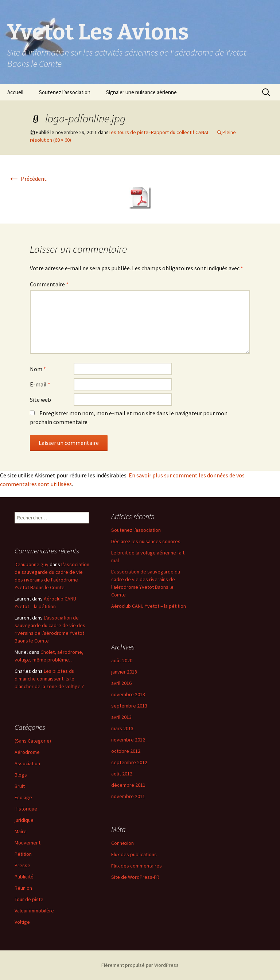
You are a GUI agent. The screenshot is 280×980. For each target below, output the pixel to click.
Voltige (22, 922)
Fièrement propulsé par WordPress (140, 965)
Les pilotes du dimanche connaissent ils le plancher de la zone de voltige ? (49, 679)
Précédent (27, 179)
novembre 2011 (128, 796)
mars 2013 (122, 728)
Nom (38, 369)
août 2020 (122, 660)
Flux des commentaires (137, 866)
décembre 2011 (128, 785)
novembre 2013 (128, 694)
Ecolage (23, 797)
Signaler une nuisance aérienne (141, 92)
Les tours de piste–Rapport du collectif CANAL (159, 132)
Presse (22, 865)
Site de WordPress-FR (135, 877)
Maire (21, 831)
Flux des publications (134, 854)
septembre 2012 (129, 762)
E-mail (40, 384)
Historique (26, 809)
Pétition (23, 854)
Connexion (122, 843)
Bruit (20, 786)
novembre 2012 (128, 740)
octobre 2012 (126, 751)
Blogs (21, 775)
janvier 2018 (124, 672)
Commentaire (49, 284)
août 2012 (122, 774)
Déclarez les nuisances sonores (146, 541)
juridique (24, 820)
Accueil (15, 92)
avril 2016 (121, 683)
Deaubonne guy (32, 564)
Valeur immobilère (34, 911)
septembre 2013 (129, 706)
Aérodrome (27, 752)
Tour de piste (29, 899)
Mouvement (28, 843)
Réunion (23, 888)
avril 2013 (121, 717)
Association (27, 763)
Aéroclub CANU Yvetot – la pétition (149, 606)
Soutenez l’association (65, 92)
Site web (40, 400)
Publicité (24, 877)
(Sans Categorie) (33, 741)
